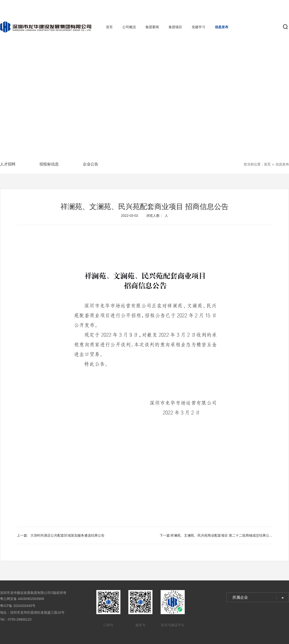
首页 (109, 27)
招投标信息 (49, 164)
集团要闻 (152, 27)
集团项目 (175, 27)
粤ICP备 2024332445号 (18, 606)
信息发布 (222, 27)
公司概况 (129, 27)
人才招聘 (8, 164)
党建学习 (198, 27)
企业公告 (91, 164)
